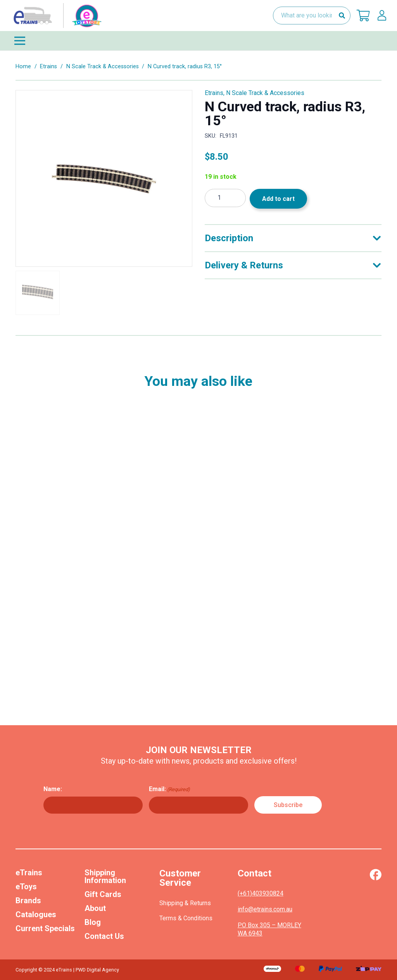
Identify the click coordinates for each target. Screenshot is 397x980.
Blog (93, 922)
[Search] (342, 16)
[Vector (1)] (375, 875)
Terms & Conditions (186, 918)
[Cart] (363, 16)
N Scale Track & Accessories (103, 67)
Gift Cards (103, 894)
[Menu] (198, 41)
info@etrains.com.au (265, 909)
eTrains (29, 873)
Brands (28, 900)
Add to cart (278, 199)
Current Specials (45, 928)
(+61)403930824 (261, 893)
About (95, 908)
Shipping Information (105, 876)
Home (23, 67)
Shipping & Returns (185, 903)
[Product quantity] (225, 198)
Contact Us (104, 936)
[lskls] (382, 16)
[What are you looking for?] (312, 16)
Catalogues (36, 914)
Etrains (48, 67)
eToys (26, 887)
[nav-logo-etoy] (56, 16)
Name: (53, 789)
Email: (169, 789)
